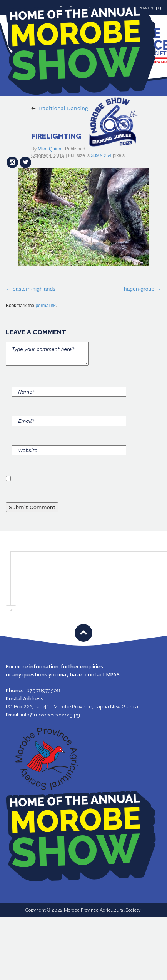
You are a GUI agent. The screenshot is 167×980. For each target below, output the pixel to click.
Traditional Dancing (59, 108)
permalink (45, 306)
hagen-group (139, 289)
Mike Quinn (49, 149)
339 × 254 (101, 155)
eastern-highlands (34, 289)
